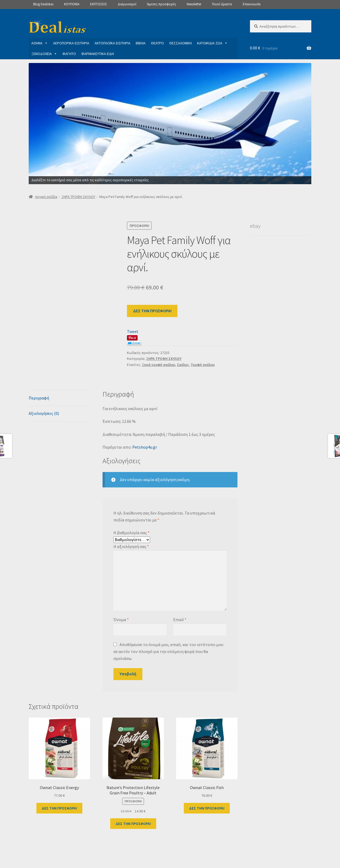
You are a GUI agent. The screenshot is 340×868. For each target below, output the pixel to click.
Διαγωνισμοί (127, 4)
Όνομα (121, 620)
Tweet (133, 331)
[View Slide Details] (170, 124)
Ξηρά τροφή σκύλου (158, 365)
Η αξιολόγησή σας (131, 546)
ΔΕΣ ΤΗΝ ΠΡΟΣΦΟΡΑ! (152, 311)
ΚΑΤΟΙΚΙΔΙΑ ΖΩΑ (212, 43)
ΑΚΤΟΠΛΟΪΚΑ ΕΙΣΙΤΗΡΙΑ (112, 43)
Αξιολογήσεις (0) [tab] (44, 413)
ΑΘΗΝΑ (40, 43)
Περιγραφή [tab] (39, 398)
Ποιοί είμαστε (222, 4)
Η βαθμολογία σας (131, 533)
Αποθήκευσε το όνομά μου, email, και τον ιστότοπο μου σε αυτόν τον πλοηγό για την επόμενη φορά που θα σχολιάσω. (168, 651)
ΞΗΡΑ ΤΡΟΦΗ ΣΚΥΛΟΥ (78, 197)
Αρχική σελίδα (46, 197)
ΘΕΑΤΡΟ (157, 43)
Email (180, 620)
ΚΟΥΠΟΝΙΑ (72, 4)
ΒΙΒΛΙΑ (141, 43)
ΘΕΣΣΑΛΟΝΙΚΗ (180, 43)
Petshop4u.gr (145, 447)
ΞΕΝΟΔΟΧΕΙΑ (44, 54)
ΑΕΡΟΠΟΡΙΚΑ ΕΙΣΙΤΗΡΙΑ (71, 43)
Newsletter (194, 4)
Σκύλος (183, 365)
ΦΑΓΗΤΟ (69, 54)
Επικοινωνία (252, 4)
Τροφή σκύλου (203, 365)
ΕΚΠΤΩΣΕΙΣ (99, 4)
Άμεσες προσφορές (161, 4)
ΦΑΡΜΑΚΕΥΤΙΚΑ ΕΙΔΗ (98, 54)
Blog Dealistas (43, 4)
